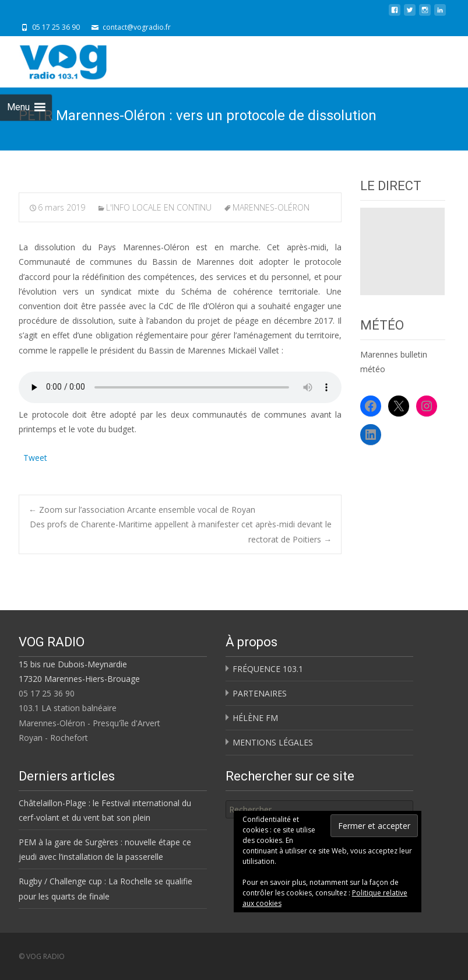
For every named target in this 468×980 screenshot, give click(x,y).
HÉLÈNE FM (255, 718)
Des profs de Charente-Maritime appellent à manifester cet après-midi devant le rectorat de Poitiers (181, 531)
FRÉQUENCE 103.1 (268, 669)
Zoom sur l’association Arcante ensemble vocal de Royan (142, 510)
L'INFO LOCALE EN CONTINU (159, 207)
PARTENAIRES (260, 693)
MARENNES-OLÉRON (271, 207)
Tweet (35, 456)
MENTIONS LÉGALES (273, 742)
